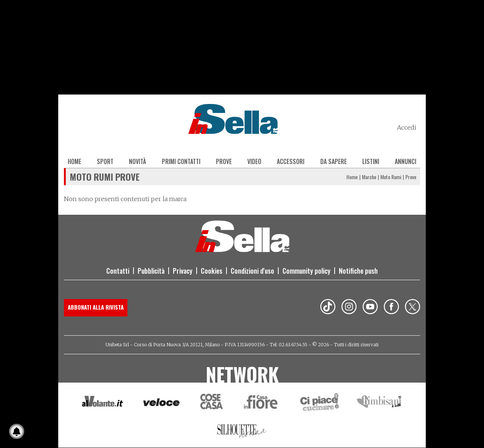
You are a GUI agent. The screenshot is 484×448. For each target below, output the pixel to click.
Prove (224, 161)
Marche (369, 177)
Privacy (183, 271)
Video (254, 161)
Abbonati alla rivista (96, 307)
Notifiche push (358, 271)
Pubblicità (151, 271)
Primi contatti (181, 161)
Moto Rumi (391, 177)
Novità (137, 161)
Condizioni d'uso (252, 271)
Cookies (212, 271)
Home (74, 161)
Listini (371, 161)
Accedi (407, 127)
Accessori (291, 161)
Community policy (306, 271)
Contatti (118, 271)
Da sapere (334, 161)
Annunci (406, 161)
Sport (105, 161)
